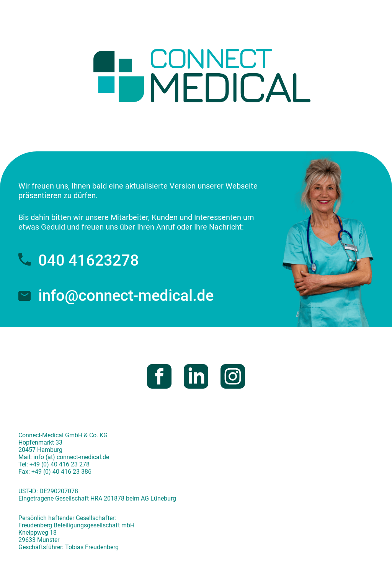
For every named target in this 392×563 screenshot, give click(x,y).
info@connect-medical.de (116, 296)
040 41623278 (79, 260)
